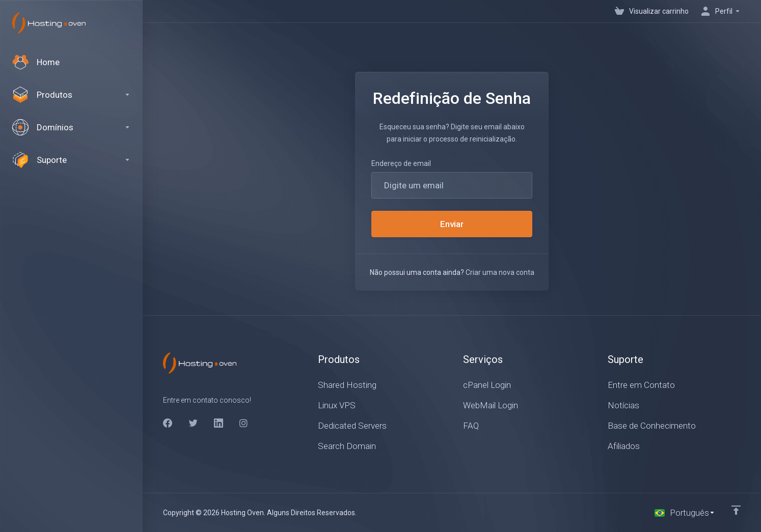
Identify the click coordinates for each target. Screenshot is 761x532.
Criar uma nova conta (500, 272)
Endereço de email (401, 163)
